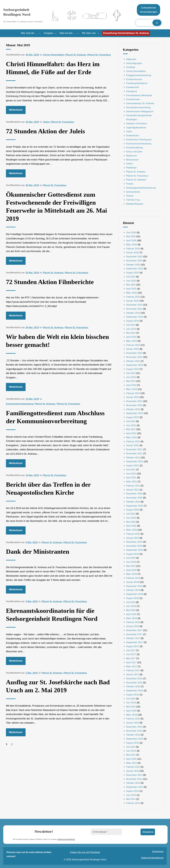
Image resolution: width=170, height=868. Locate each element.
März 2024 (132, 341)
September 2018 (135, 594)
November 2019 (134, 546)
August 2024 (133, 321)
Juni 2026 (131, 233)
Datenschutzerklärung (66, 839)
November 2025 (134, 261)
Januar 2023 (133, 397)
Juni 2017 (131, 654)
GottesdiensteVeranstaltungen (148, 10)
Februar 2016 (133, 719)
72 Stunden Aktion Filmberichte (50, 282)
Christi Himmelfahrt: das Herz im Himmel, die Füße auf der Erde (53, 68)
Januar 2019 (133, 582)
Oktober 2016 (133, 687)
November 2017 (134, 634)
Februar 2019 (133, 578)
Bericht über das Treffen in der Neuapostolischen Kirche (48, 489)
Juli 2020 (131, 514)
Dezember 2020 (134, 494)
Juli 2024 (131, 325)
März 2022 (132, 437)
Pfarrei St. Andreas (76, 55)
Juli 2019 (131, 558)
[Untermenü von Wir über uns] (98, 33)
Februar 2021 (133, 486)
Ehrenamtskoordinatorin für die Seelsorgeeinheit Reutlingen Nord (52, 615)
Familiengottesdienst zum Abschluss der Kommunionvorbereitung (55, 417)
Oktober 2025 (133, 265)
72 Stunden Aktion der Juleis (45, 131)
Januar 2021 (133, 490)
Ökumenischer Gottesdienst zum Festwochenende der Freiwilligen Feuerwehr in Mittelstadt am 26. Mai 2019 (56, 207)
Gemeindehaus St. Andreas (140, 103)
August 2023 (133, 369)
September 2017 (135, 642)
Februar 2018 (133, 622)
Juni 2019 (131, 562)
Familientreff (132, 87)
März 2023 (132, 389)
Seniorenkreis (133, 192)
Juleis (46, 122)
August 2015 (133, 743)
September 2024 (135, 317)
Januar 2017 (133, 675)
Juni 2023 (131, 377)
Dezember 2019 (134, 542)
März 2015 (132, 763)
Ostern (130, 164)
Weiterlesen (16, 110)
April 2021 (131, 478)
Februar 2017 (133, 670)
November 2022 (134, 405)
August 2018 (133, 598)
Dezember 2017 (134, 630)
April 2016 (131, 711)
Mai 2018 (131, 610)
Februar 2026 (133, 249)
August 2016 (133, 695)
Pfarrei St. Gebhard (136, 180)
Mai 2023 (131, 381)
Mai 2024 (131, 333)
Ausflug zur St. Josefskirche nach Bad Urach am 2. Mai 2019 (58, 686)
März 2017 (132, 667)
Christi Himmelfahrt (54, 55)
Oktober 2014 (133, 783)
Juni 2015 (131, 751)
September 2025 (135, 269)
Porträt (130, 184)
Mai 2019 (131, 566)
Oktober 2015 (133, 735)
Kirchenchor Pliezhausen (139, 140)
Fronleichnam (133, 99)
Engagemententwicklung (139, 75)
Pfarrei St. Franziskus (99, 55)
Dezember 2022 (134, 401)
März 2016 (132, 715)
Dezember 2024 (134, 305)
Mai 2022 (131, 429)
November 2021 (134, 454)
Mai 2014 (131, 799)
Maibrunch (132, 156)
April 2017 (131, 662)
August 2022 (133, 417)
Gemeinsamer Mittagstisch (140, 112)
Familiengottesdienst (137, 83)
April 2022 (131, 433)
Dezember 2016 (134, 679)
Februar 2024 (133, 345)
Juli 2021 (131, 470)
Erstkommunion (134, 79)
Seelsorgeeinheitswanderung (141, 188)
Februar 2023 (133, 393)
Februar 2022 (133, 441)
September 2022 (135, 413)
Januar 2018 (133, 626)
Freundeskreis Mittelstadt (139, 95)
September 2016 (135, 691)
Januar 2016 (133, 723)
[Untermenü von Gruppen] (56, 33)
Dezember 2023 (134, 353)
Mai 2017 (131, 658)
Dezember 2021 (134, 449)
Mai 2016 (131, 707)
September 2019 (135, 550)
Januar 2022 (133, 445)
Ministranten (132, 160)
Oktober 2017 (133, 638)
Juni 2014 (131, 795)
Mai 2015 (131, 755)
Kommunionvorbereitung (20, 404)
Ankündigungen (134, 63)
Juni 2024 (131, 329)
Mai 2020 (131, 522)
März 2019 (132, 574)
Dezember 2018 (134, 586)
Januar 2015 (133, 771)
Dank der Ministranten (38, 552)
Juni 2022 (131, 425)
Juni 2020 (131, 518)
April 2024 (131, 337)
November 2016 (134, 683)
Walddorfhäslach (135, 204)
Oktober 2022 (133, 409)
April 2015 (131, 759)
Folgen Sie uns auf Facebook (85, 852)
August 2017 (133, 646)
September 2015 (135, 739)
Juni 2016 (131, 703)
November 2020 (134, 498)
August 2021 (133, 466)
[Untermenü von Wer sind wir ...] (40, 33)
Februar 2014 (133, 803)
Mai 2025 (131, 285)
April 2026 (131, 241)
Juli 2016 (131, 699)
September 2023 (135, 365)
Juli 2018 (131, 602)
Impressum (158, 851)
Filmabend (132, 91)
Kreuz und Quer (134, 152)
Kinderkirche (133, 136)
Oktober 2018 (133, 590)
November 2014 (134, 779)
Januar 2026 (133, 253)
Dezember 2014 (134, 775)
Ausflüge (131, 67)
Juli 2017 (131, 650)
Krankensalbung (134, 148)
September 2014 (135, 787)
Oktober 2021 (133, 458)
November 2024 (134, 309)
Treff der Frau (133, 200)
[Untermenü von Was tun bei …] (78, 33)
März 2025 (132, 293)
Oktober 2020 (133, 502)
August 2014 (133, 791)
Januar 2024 (133, 349)
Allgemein (131, 59)
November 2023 (134, 357)
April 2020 (131, 526)
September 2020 (135, 506)
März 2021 (132, 482)
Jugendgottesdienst (136, 128)
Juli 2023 (131, 373)
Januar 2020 (133, 538)
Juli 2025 (131, 277)
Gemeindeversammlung (138, 107)
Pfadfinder (131, 168)
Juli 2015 (131, 747)
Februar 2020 (133, 534)
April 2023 (131, 385)
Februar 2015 (133, 767)
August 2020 (133, 510)
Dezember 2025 (134, 257)
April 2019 (131, 570)
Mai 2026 (131, 236)
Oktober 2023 (133, 361)
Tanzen (130, 196)
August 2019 (133, 554)
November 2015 (134, 731)
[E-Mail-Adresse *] (106, 832)
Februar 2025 (133, 297)
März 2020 (132, 530)
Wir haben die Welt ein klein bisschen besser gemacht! (57, 341)
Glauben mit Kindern (137, 124)
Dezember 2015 (134, 727)
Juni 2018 (131, 606)
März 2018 (132, 618)
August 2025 (133, 273)
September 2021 (135, 461)
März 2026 (132, 245)
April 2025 (131, 289)
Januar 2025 (133, 301)
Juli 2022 (131, 421)
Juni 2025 (131, 281)
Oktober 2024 (133, 313)
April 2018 (131, 614)
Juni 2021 (131, 474)
